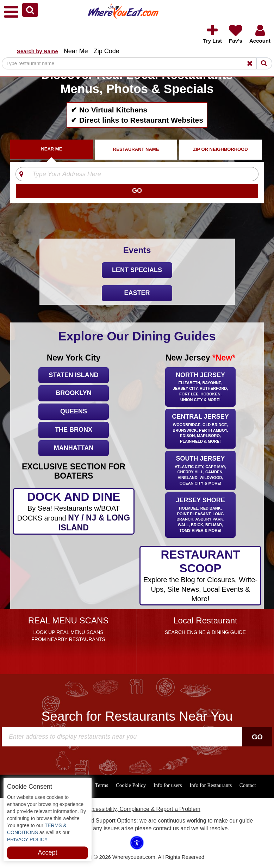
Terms (102, 785)
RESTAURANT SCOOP (200, 576)
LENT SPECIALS (137, 270)
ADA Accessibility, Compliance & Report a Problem (137, 809)
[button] (30, 10)
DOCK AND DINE (73, 512)
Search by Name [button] (38, 51)
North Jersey (200, 387)
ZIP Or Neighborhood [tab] (220, 149)
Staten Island (73, 375)
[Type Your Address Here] (133, 174)
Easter (137, 293)
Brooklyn (73, 393)
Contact (248, 785)
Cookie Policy (131, 785)
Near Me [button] (76, 51)
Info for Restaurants (211, 785)
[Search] (137, 63)
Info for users (168, 785)
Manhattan (74, 448)
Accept (47, 852)
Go (257, 737)
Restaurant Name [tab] (136, 149)
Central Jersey (200, 429)
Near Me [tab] (51, 149)
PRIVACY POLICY (27, 839)
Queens (74, 411)
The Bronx (74, 430)
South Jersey (200, 471)
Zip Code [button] (107, 51)
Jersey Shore (200, 515)
